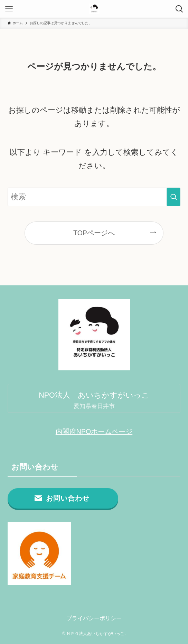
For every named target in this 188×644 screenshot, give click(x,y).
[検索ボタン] (179, 9)
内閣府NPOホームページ (94, 432)
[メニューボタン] (9, 9)
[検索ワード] (94, 197)
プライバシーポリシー (94, 618)
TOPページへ (94, 233)
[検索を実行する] (173, 197)
